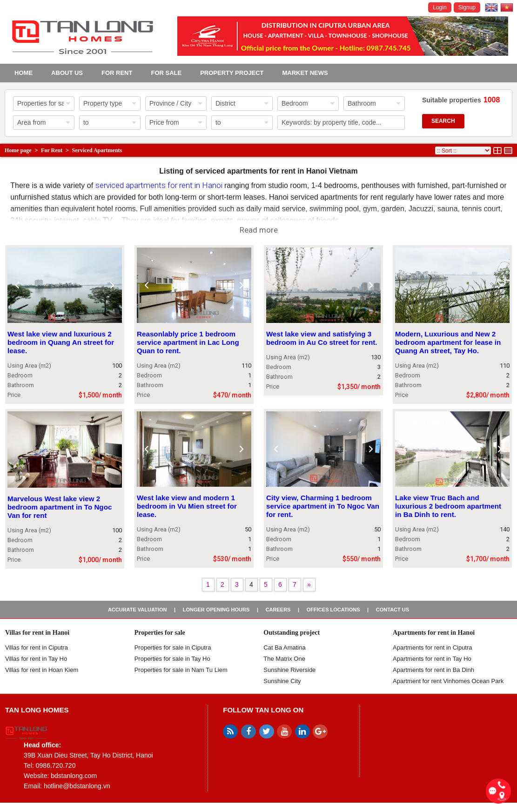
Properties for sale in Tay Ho (172, 659)
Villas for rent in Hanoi (37, 633)
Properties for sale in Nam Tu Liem (181, 670)
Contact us (393, 610)
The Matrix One (284, 659)
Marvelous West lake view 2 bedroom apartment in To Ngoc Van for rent (60, 507)
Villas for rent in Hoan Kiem (42, 670)
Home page (18, 150)
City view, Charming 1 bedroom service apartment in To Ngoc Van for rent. (323, 506)
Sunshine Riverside (289, 670)
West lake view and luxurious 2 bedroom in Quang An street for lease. (61, 343)
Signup (467, 7)
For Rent (117, 73)
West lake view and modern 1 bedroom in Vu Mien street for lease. (187, 506)
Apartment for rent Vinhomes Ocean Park (448, 681)
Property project (232, 73)
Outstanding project (292, 633)
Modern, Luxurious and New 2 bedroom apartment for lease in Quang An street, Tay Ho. (448, 343)
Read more (259, 230)
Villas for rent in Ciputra (37, 648)
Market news (305, 73)
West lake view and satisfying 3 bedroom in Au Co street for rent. (322, 339)
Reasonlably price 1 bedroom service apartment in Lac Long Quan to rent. (188, 343)
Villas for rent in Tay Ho (36, 659)
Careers (278, 610)
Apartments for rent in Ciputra (433, 648)
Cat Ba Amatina (284, 648)
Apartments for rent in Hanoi (434, 633)
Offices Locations (333, 610)
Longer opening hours (216, 610)
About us (67, 73)
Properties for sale (160, 633)
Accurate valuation (138, 610)
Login (440, 7)
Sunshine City (282, 681)
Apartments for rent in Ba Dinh (433, 670)
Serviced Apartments (97, 150)
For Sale (166, 73)
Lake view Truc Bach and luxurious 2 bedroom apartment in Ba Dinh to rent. (448, 506)
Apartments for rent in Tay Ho (432, 659)
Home (23, 73)
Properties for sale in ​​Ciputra (173, 648)
